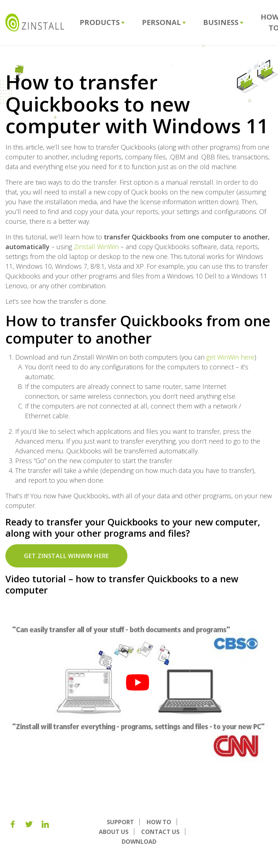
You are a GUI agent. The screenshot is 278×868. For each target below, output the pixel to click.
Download (139, 842)
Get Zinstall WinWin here (66, 556)
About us (114, 832)
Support (120, 822)
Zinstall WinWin (96, 247)
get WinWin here (230, 357)
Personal (164, 22)
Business (223, 22)
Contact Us (160, 832)
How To (159, 822)
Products (102, 22)
